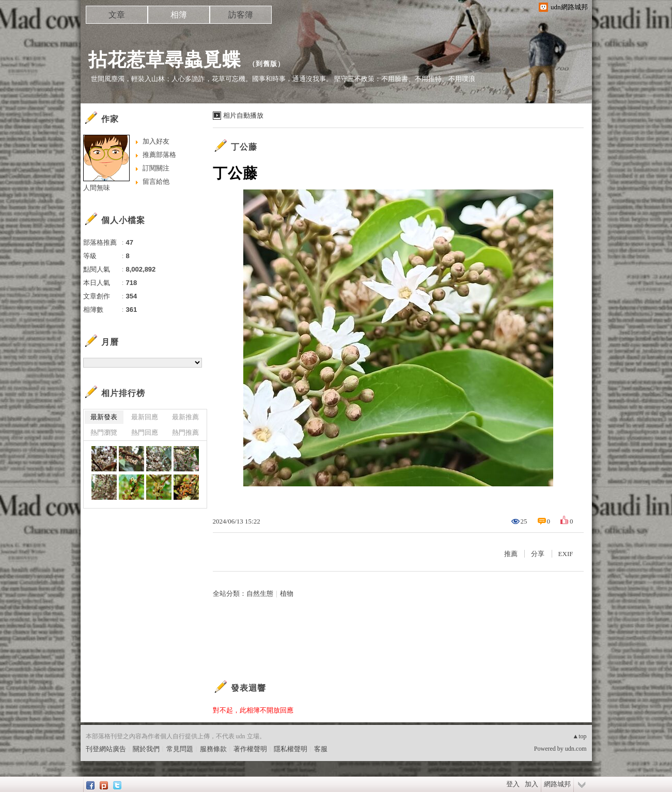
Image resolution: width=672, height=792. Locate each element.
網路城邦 (557, 784)
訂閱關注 (156, 168)
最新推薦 (185, 417)
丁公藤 (244, 147)
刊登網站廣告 (106, 749)
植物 (287, 593)
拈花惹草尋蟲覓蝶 (165, 60)
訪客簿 (241, 15)
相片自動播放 (243, 115)
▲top (579, 736)
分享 (538, 554)
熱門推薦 (185, 432)
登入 (513, 784)
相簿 (179, 15)
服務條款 (213, 749)
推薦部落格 (159, 155)
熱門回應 (145, 432)
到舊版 (267, 64)
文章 (117, 15)
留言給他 (156, 181)
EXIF (566, 554)
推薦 (511, 554)
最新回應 (145, 417)
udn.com (576, 749)
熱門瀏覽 (104, 432)
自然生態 (260, 593)
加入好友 (156, 141)
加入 (532, 784)
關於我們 (146, 749)
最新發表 (104, 417)
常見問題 (180, 749)
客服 (321, 749)
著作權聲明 (250, 749)
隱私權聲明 (291, 749)
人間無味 (97, 188)
